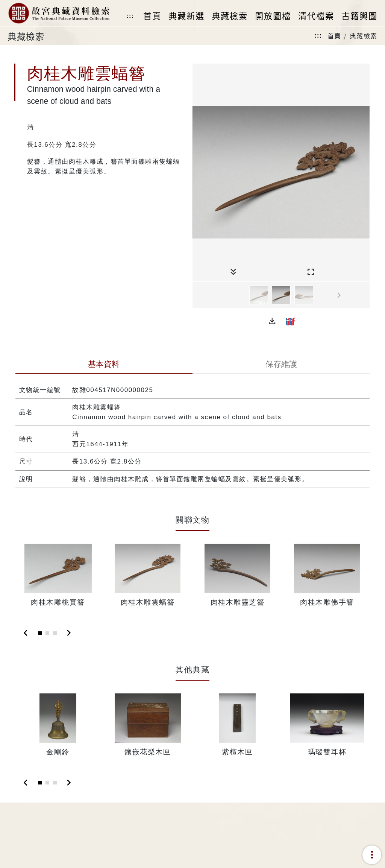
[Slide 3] (55, 633)
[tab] (104, 365)
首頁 (334, 36)
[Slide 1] (40, 633)
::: (130, 16)
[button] (272, 321)
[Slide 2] (47, 633)
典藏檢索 (364, 36)
